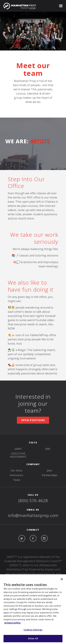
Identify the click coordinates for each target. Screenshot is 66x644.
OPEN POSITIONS (33, 420)
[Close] (62, 579)
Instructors (16, 475)
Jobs (49, 470)
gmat (18, 449)
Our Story (16, 470)
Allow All (33, 638)
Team (17, 480)
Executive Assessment (18, 455)
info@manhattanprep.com (33, 515)
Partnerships (50, 475)
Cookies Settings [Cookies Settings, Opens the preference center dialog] (33, 630)
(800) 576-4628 (33, 500)
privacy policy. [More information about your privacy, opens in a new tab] (13, 623)
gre (48, 449)
